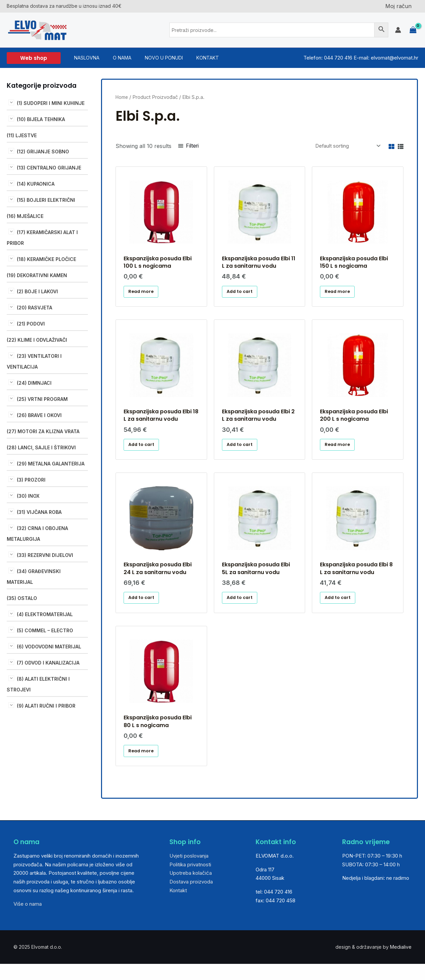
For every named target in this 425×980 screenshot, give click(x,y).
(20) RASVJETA (35, 308)
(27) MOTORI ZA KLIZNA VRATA (43, 431)
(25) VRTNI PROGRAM (42, 399)
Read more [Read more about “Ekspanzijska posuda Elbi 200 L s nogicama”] (340, 452)
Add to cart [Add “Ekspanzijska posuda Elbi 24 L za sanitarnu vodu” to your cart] (144, 609)
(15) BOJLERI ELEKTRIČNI (46, 200)
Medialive (401, 964)
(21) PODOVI (31, 324)
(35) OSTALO (22, 598)
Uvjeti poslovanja (189, 873)
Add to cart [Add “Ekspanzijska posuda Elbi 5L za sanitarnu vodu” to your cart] (242, 609)
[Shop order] (342, 147)
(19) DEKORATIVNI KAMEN (37, 275)
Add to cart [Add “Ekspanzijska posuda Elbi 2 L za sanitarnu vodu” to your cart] (242, 452)
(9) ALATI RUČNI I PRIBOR (46, 706)
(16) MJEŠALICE (25, 216)
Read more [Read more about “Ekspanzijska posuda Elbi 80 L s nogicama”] (143, 766)
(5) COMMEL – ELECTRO (45, 630)
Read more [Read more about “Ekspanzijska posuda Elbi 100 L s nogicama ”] (143, 295)
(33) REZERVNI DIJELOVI (45, 555)
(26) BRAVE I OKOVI (39, 415)
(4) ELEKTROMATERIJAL (45, 614)
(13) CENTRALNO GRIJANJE (49, 168)
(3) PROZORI (31, 480)
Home (123, 97)
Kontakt (178, 908)
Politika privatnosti (190, 882)
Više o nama (28, 921)
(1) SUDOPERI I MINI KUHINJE (51, 103)
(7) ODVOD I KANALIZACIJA (48, 663)
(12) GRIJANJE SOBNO (43, 152)
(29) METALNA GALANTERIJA (51, 464)
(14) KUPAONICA (36, 184)
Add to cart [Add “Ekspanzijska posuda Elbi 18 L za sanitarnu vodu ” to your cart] (144, 452)
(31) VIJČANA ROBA (39, 512)
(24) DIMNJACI (34, 383)
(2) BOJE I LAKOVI (37, 291)
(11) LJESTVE (22, 135)
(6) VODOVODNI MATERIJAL (49, 647)
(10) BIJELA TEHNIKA (41, 119)
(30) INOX (28, 496)
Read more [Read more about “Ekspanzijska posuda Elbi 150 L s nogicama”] (340, 295)
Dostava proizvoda (191, 899)
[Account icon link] (398, 30)
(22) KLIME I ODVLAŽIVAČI (37, 340)
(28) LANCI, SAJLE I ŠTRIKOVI (41, 447)
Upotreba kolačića (191, 890)
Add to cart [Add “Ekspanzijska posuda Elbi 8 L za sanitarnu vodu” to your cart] (340, 609)
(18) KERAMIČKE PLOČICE (46, 259)
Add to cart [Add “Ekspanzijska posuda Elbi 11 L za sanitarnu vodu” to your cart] (242, 295)
